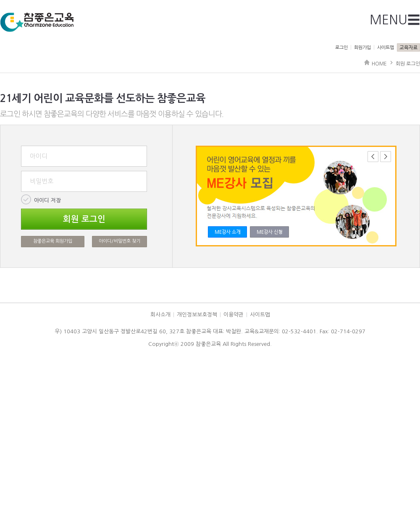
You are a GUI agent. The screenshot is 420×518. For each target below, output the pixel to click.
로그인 (341, 48)
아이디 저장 (47, 200)
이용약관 (234, 315)
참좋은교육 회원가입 (53, 241)
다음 (386, 157)
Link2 (269, 232)
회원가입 (362, 48)
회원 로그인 (408, 64)
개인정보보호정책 (197, 315)
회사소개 (160, 315)
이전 (373, 157)
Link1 (227, 232)
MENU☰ (395, 20)
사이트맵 (386, 48)
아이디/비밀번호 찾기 (119, 241)
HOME (379, 64)
